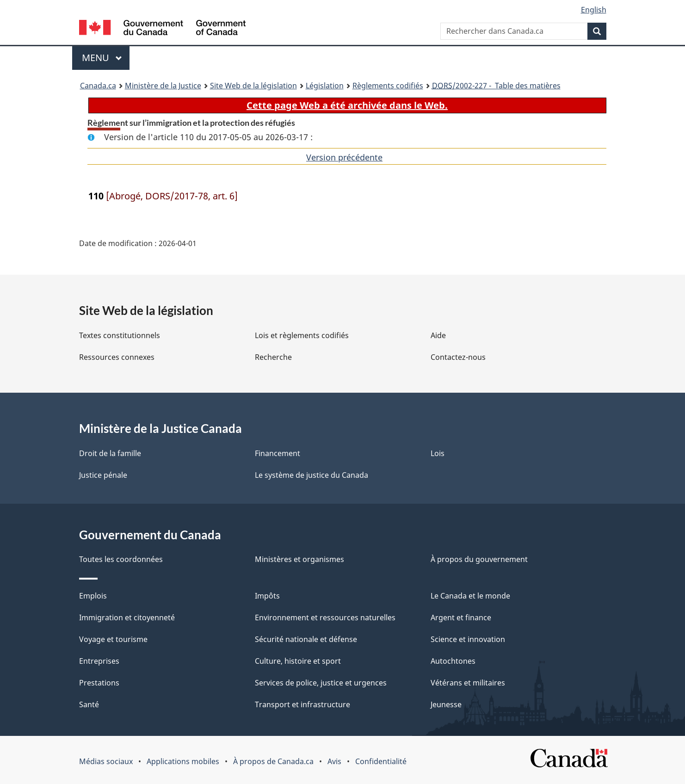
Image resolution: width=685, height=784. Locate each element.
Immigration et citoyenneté (127, 617)
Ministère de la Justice (163, 86)
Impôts (267, 596)
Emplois (93, 596)
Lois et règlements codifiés (302, 335)
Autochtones (453, 661)
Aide (438, 335)
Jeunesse (446, 704)
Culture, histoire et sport (298, 661)
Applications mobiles (183, 761)
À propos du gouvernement (479, 559)
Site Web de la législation (253, 86)
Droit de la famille (110, 453)
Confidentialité (381, 761)
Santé (89, 704)
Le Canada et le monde (470, 596)
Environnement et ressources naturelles (325, 617)
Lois (438, 453)
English (594, 10)
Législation (325, 86)
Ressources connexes (117, 357)
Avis (334, 761)
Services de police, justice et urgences (321, 683)
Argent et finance (461, 617)
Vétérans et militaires (468, 683)
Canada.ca (98, 86)
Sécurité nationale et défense (306, 639)
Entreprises (99, 661)
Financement (278, 453)
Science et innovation (468, 639)
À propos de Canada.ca (273, 761)
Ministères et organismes (299, 559)
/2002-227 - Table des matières (496, 86)
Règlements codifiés (388, 86)
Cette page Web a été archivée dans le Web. (347, 105)
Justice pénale (103, 475)
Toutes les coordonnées (121, 559)
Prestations (99, 683)
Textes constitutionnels (120, 335)
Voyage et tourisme (113, 639)
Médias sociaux (106, 761)
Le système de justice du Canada (312, 475)
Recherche (273, 357)
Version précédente (344, 157)
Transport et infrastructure (302, 704)
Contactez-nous (458, 357)
